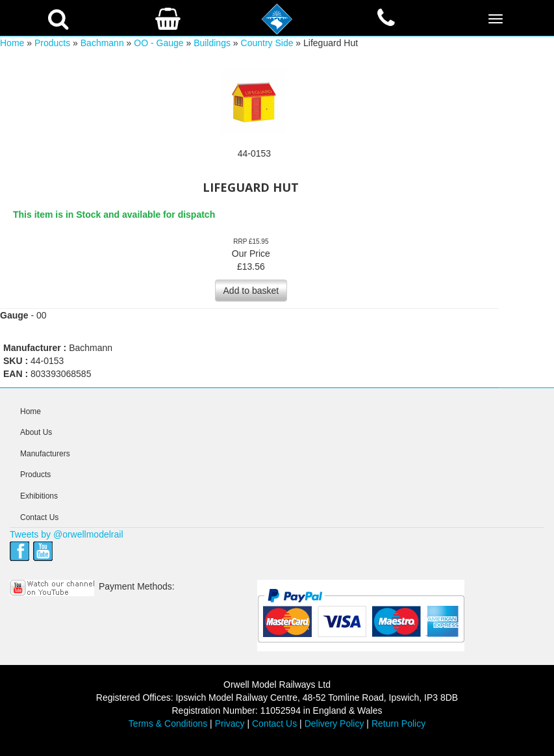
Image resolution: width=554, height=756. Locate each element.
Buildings (212, 43)
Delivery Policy (334, 723)
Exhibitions (39, 496)
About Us (36, 432)
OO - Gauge (158, 43)
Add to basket (251, 291)
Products (52, 43)
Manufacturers (45, 454)
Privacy (230, 723)
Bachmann (102, 43)
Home (12, 43)
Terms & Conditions (168, 723)
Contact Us (39, 517)
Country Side (267, 43)
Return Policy (398, 723)
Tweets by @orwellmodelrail (67, 534)
